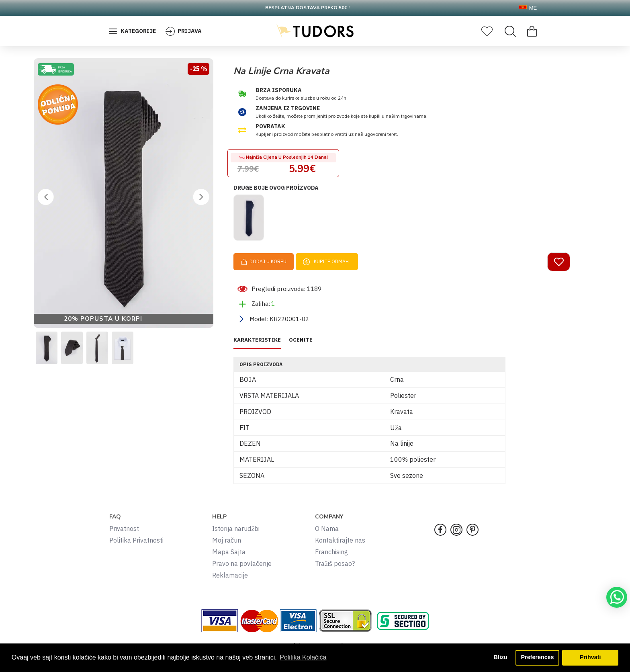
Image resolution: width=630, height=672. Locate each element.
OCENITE (301, 343)
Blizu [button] (500, 658)
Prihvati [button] (590, 658)
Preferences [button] (537, 658)
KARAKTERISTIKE (257, 343)
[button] (46, 197)
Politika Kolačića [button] (303, 657)
